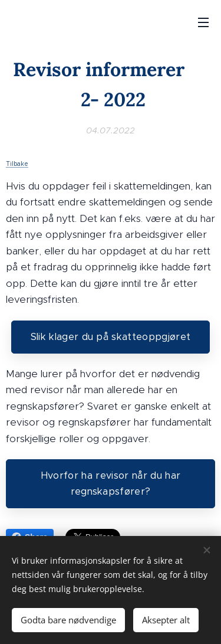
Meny (203, 22)
